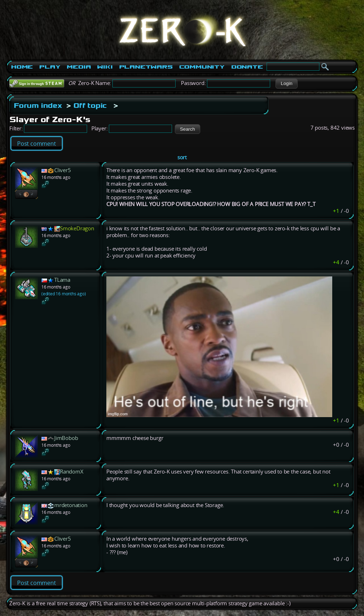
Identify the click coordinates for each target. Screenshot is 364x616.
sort (182, 157)
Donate (247, 67)
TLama (62, 280)
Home (22, 67)
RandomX (72, 472)
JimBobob (66, 438)
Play (50, 67)
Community (202, 67)
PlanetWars (146, 67)
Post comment (37, 144)
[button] (286, 84)
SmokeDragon (77, 228)
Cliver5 (63, 170)
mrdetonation (71, 505)
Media (79, 67)
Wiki (105, 67)
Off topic (90, 105)
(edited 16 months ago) (64, 294)
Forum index (38, 105)
